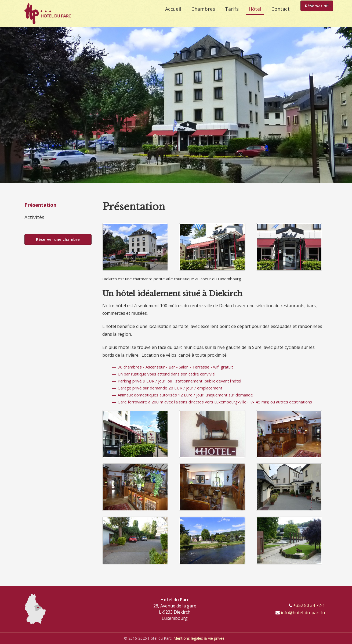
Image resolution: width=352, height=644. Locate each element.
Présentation (40, 205)
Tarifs (228, 16)
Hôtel (253, 16)
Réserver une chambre (58, 239)
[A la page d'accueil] (48, 13)
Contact (281, 16)
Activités (34, 217)
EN (311, 5)
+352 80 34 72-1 (309, 605)
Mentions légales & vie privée (199, 638)
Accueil (166, 16)
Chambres (198, 16)
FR (320, 5)
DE (329, 5)
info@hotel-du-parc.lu (303, 613)
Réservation (317, 17)
